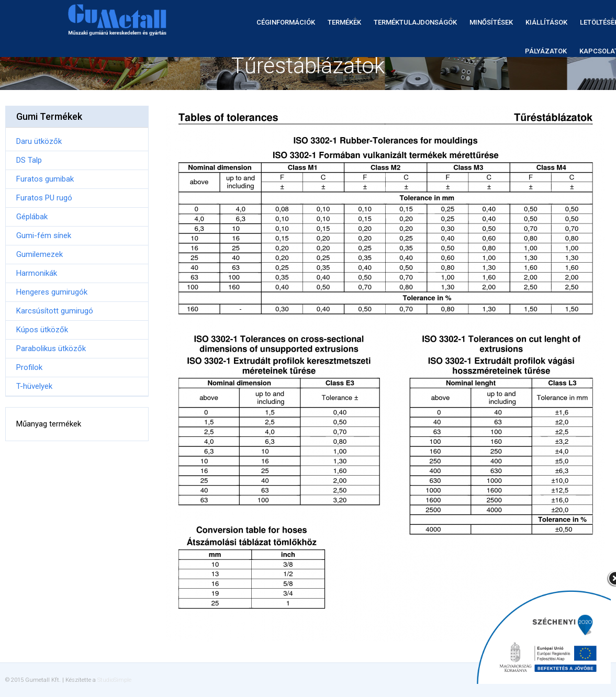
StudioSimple (114, 680)
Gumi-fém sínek (44, 235)
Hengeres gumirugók (52, 292)
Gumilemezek (40, 254)
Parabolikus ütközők (51, 348)
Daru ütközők (39, 141)
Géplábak (32, 217)
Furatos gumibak (45, 179)
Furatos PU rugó (44, 198)
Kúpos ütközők (42, 330)
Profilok (29, 367)
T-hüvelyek (34, 386)
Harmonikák (37, 273)
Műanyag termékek (49, 424)
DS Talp (29, 160)
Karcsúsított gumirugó (55, 311)
